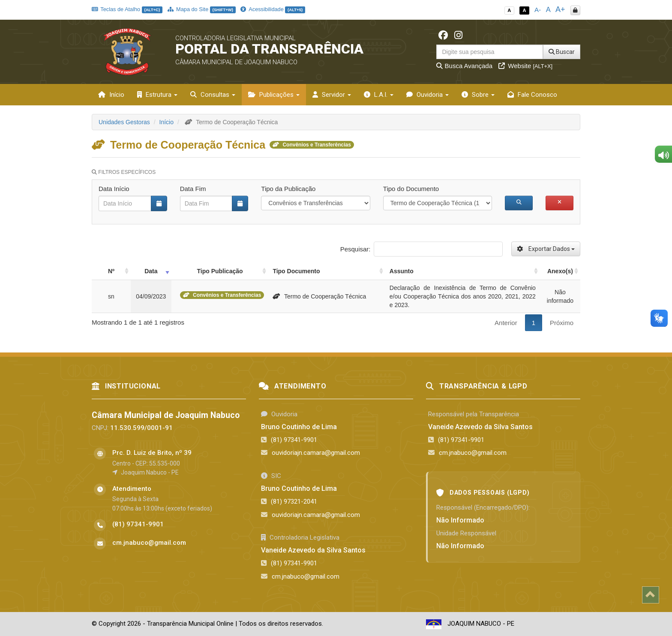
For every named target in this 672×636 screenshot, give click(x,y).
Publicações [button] (274, 95)
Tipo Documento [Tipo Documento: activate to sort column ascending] (296, 271)
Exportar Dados (546, 249)
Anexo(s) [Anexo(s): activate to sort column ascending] (560, 271)
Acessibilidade (273, 9)
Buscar (562, 52)
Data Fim (193, 189)
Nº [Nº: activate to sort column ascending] (111, 271)
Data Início (114, 189)
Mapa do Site (202, 9)
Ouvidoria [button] (427, 95)
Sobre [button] (478, 95)
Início (111, 95)
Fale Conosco (532, 95)
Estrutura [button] (157, 95)
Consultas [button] (213, 95)
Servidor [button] (332, 95)
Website (525, 66)
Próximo (562, 323)
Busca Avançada (464, 66)
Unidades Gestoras (124, 122)
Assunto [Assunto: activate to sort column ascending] (402, 271)
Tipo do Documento (411, 189)
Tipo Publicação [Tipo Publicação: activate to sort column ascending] (220, 271)
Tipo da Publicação (288, 189)
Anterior (506, 323)
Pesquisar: (421, 249)
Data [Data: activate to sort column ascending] (151, 271)
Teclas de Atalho (127, 9)
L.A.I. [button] (379, 95)
